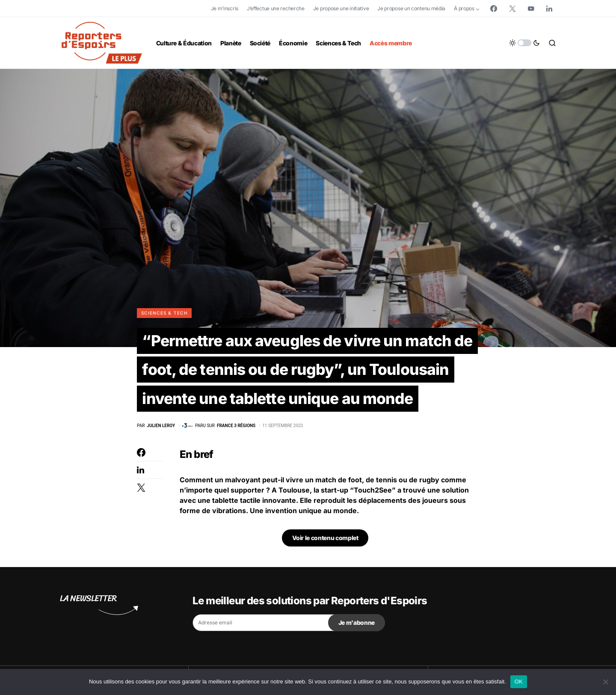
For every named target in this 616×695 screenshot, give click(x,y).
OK (519, 682)
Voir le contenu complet (325, 581)
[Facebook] (494, 9)
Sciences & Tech (164, 313)
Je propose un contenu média (411, 8)
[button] (524, 43)
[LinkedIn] (549, 9)
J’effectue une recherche (276, 8)
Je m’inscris (225, 8)
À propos (464, 8)
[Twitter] (512, 9)
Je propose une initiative (341, 8)
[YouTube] (531, 9)
